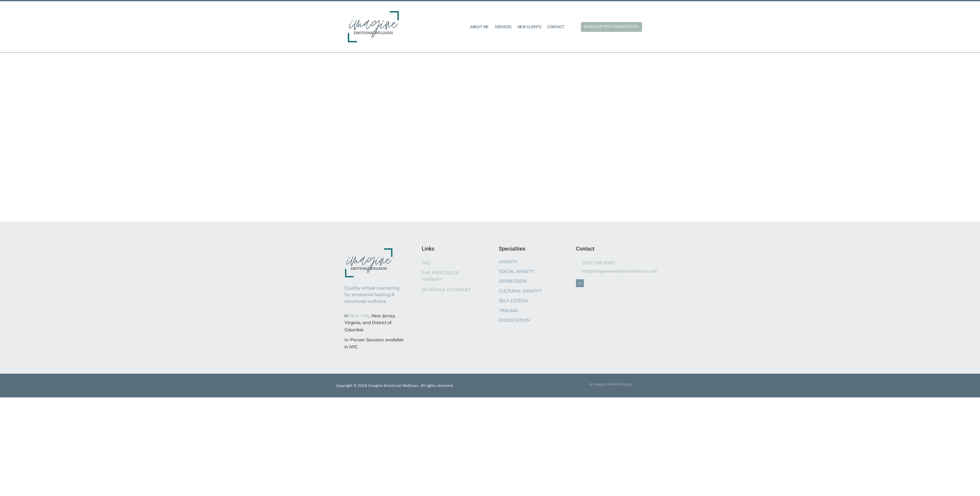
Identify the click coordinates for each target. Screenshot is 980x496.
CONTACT (556, 27)
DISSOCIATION (514, 320)
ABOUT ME (479, 27)
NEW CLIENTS (530, 27)
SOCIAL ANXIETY (517, 271)
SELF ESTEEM (513, 301)
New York (359, 316)
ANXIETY (508, 262)
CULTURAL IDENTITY (521, 291)
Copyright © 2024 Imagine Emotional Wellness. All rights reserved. (395, 385)
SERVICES (503, 27)
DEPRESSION (513, 281)
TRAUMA (508, 311)
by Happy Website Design (611, 384)
